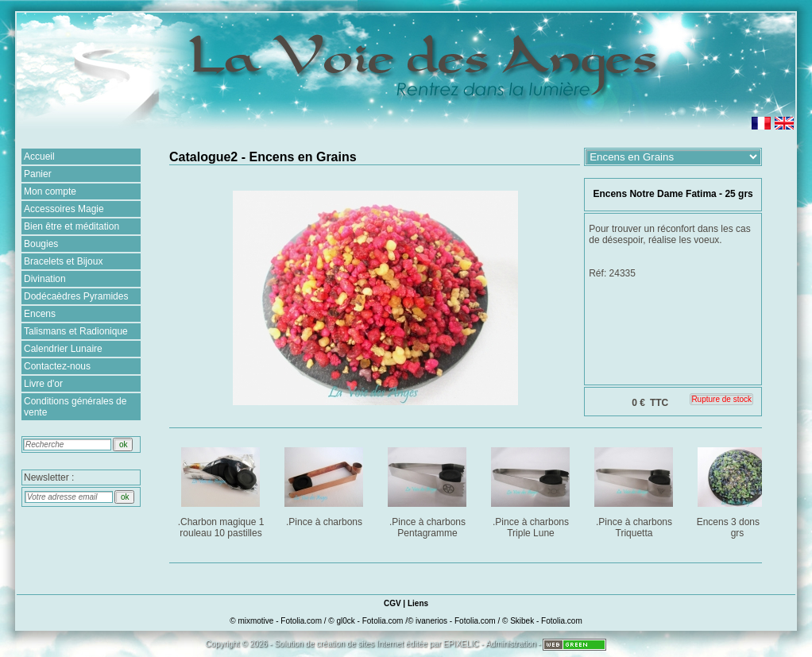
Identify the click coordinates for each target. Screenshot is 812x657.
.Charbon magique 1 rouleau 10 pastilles (222, 490)
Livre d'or (43, 384)
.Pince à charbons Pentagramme (429, 490)
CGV (392, 603)
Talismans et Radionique (76, 331)
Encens (40, 314)
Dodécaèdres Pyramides (76, 296)
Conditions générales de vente (75, 407)
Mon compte (50, 191)
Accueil (39, 157)
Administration (510, 644)
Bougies (41, 244)
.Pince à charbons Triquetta (635, 490)
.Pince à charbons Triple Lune (532, 490)
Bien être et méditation (72, 226)
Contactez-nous (57, 366)
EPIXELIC (461, 644)
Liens (418, 603)
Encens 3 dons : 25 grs (739, 490)
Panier (38, 174)
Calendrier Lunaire (63, 349)
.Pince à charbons (325, 484)
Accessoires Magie (64, 209)
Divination (45, 279)
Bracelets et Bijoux (63, 261)
